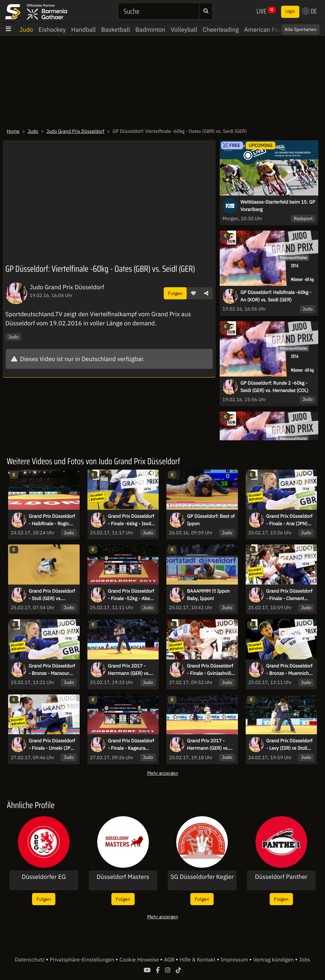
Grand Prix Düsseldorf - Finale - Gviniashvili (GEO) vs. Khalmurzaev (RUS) (210, 670)
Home (13, 131)
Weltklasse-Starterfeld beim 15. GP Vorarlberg (278, 206)
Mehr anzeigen (163, 773)
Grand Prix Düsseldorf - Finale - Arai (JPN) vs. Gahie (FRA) (289, 520)
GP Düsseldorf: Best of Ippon (211, 520)
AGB (170, 960)
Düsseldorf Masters (123, 877)
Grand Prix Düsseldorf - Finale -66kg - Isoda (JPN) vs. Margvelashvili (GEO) (131, 520)
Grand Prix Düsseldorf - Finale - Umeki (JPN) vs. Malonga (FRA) (52, 745)
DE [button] (309, 11)
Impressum (235, 960)
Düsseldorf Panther (281, 877)
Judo (26, 29)
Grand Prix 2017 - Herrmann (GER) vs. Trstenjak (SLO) (208, 745)
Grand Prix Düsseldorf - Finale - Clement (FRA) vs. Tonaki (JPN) (290, 595)
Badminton (150, 29)
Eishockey (52, 29)
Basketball (116, 29)
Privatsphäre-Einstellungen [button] (83, 960)
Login (290, 11)
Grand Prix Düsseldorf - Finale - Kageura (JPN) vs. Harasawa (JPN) (131, 745)
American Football (269, 29)
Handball (84, 29)
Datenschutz (30, 960)
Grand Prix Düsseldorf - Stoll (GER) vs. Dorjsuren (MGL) (52, 595)
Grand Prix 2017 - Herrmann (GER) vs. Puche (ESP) (129, 670)
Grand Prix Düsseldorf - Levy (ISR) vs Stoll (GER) (289, 745)
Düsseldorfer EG (44, 877)
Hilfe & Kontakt (198, 960)
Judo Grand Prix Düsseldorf (76, 131)
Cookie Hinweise (140, 960)
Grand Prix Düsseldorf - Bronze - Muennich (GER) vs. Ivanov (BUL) (290, 670)
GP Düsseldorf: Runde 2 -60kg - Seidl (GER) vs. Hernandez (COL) (274, 387)
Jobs (305, 960)
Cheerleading (221, 29)
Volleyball (184, 29)
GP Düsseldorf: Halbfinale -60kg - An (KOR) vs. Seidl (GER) (276, 296)
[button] (193, 293)
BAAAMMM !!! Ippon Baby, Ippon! (208, 595)
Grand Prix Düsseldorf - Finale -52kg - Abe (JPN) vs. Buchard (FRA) (131, 595)
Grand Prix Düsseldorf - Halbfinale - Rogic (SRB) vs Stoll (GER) (52, 520)
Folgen (175, 293)
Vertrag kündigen (274, 960)
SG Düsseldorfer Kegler (202, 877)
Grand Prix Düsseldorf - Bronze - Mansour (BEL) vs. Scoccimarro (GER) (52, 670)
